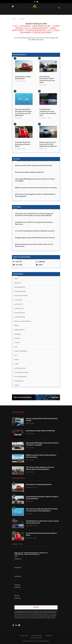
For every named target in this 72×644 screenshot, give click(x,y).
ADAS (16, 279)
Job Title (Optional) (17, 597)
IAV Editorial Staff (37, 636)
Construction (18, 300)
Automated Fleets (20, 287)
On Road (17, 159)
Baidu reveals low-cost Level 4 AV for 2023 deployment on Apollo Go (48, 144)
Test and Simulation (20, 377)
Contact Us (49, 636)
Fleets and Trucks (20, 313)
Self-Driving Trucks (20, 368)
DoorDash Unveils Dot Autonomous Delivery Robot (23, 144)
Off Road (17, 207)
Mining (16, 325)
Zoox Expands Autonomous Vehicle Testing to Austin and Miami (47, 80)
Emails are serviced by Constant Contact (45, 618)
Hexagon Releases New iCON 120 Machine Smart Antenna (35, 238)
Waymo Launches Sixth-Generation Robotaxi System (34, 166)
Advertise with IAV (36, 638)
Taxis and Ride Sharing (21, 372)
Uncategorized (19, 381)
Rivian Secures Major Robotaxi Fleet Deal (29, 172)
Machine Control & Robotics (23, 321)
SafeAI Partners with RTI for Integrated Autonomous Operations (34, 223)
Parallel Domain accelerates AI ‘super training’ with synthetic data (48, 112)
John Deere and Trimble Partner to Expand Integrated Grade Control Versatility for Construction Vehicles (34, 215)
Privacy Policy (24, 636)
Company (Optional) (17, 586)
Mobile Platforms (20, 330)
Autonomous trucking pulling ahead (23, 78)
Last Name (18, 576)
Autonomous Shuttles (21, 296)
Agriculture (18, 283)
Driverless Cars (19, 308)
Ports (16, 347)
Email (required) (18, 557)
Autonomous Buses (20, 291)
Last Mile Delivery (20, 317)
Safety (16, 364)
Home (14, 19)
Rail (16, 355)
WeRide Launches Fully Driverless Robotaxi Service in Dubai (36, 188)
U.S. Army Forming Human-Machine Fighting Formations (35, 231)
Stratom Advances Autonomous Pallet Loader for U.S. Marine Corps (34, 245)
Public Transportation (21, 351)
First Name (18, 567)
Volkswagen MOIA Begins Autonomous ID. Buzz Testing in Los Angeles (35, 180)
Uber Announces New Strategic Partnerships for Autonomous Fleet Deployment (23, 112)
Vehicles (17, 385)
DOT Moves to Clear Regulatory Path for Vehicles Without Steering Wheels (35, 195)
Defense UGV (19, 304)
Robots (17, 360)
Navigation (18, 334)
